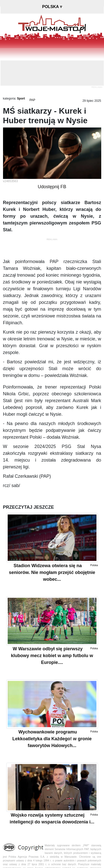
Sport (21, 99)
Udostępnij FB (52, 187)
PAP (32, 100)
